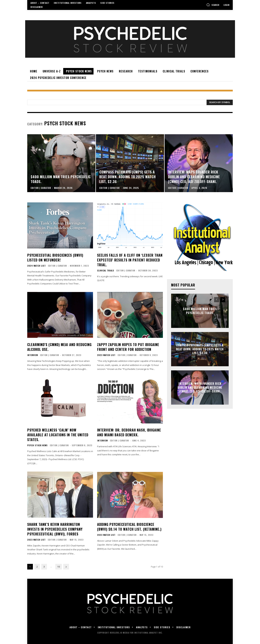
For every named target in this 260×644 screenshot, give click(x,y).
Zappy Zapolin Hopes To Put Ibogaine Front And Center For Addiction (128, 347)
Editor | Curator (57, 266)
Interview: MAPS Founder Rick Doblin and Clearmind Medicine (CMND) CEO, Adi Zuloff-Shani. (200, 388)
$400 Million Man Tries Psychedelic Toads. (200, 311)
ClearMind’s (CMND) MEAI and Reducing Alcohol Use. (59, 347)
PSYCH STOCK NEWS (37, 445)
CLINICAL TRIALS (106, 271)
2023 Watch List (106, 355)
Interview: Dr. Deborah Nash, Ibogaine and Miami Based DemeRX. (129, 432)
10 (59, 567)
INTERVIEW (33, 355)
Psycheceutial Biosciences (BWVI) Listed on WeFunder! (55, 258)
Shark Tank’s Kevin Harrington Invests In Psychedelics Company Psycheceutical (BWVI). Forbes (55, 529)
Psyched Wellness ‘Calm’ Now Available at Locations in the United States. (58, 435)
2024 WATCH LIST (36, 266)
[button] (213, 5)
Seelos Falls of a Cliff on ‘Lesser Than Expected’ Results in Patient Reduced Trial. (130, 260)
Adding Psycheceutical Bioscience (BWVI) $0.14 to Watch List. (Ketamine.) (129, 527)
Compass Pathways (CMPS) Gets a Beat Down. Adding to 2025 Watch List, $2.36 (200, 349)
